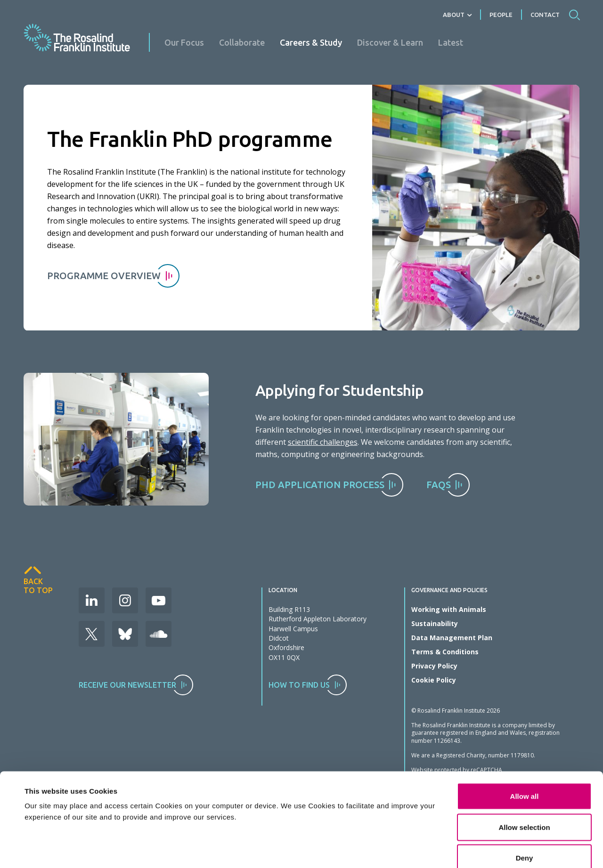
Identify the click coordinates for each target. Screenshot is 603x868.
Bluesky (125, 634)
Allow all (525, 726)
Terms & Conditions (445, 652)
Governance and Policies (449, 590)
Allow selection (524, 757)
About (454, 15)
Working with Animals (449, 609)
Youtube (159, 600)
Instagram (125, 600)
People (501, 15)
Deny (525, 787)
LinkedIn (92, 600)
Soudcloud (159, 634)
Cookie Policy (434, 680)
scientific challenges (323, 442)
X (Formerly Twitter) (92, 634)
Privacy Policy (434, 666)
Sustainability (435, 623)
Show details (421, 831)
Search (574, 15)
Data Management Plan (452, 638)
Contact (545, 15)
